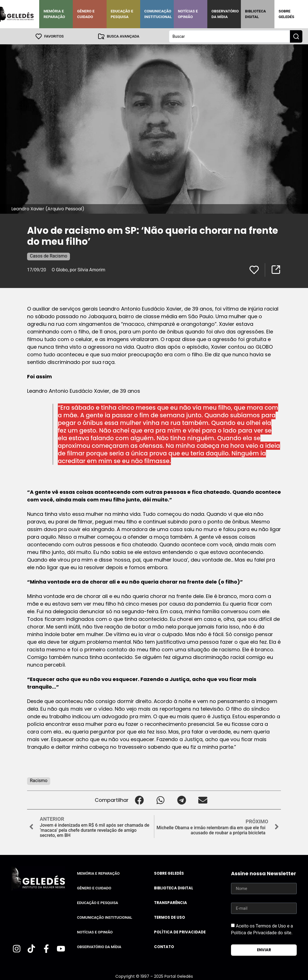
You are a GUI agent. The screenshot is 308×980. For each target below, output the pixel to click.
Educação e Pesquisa (122, 14)
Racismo (39, 780)
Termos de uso (170, 917)
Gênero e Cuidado (86, 14)
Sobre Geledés (286, 14)
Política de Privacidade (180, 932)
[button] (139, 800)
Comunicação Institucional (158, 14)
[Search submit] (296, 36)
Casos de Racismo (49, 256)
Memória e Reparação (54, 14)
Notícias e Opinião (188, 14)
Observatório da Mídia (225, 14)
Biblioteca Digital (256, 14)
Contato (164, 947)
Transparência (170, 902)
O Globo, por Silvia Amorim (78, 269)
